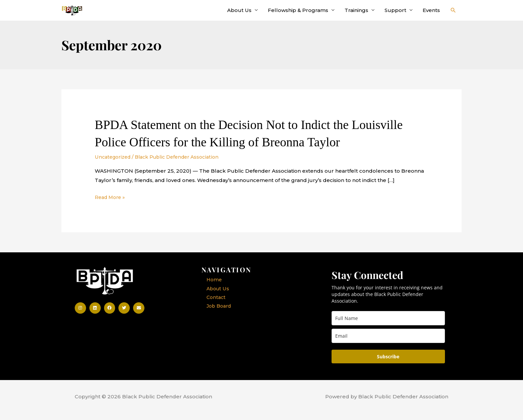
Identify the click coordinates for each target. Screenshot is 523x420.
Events (431, 13)
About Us (239, 13)
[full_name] (388, 325)
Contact (217, 305)
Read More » (111, 204)
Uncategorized (114, 163)
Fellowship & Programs (298, 13)
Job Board (220, 314)
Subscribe (388, 363)
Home (215, 287)
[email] (388, 343)
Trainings (356, 13)
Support (395, 13)
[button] (453, 14)
